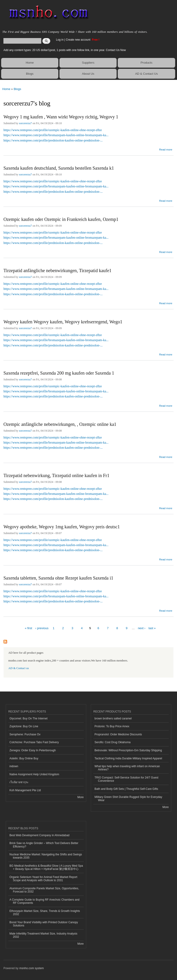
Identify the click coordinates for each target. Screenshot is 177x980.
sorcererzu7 (25, 123)
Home (30, 63)
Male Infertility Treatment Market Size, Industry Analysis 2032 (43, 935)
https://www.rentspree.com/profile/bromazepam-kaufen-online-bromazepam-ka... (56, 135)
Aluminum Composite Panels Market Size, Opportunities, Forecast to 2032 (44, 890)
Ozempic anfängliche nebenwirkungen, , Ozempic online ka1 (60, 424)
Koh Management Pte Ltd (25, 790)
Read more (166, 149)
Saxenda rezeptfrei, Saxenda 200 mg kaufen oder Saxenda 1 (59, 373)
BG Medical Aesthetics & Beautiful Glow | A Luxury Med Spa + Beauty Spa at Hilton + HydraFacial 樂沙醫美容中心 (46, 867)
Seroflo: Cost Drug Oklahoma (113, 742)
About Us (88, 74)
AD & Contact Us (146, 74)
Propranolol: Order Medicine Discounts (118, 734)
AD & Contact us (19, 668)
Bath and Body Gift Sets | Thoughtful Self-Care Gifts (126, 789)
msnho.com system (32, 968)
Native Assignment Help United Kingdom (34, 774)
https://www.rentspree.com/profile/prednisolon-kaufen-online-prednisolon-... (53, 140)
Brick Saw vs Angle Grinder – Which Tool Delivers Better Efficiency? (44, 845)
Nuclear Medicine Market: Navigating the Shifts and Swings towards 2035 (46, 856)
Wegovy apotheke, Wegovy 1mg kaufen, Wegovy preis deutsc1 (62, 527)
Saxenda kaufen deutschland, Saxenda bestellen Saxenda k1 (59, 168)
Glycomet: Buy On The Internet (28, 718)
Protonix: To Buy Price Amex (112, 726)
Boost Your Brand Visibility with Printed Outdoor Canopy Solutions (44, 924)
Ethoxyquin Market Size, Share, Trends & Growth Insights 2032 (45, 913)
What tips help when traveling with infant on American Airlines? (127, 768)
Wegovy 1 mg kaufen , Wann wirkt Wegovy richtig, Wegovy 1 (61, 117)
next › (142, 628)
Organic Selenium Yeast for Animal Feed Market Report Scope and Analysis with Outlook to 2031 (43, 879)
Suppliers (88, 63)
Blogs (30, 74)
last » (152, 628)
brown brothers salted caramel (113, 718)
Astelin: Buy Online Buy (24, 758)
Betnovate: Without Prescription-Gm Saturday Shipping (128, 750)
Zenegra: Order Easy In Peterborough (33, 750)
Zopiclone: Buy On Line (24, 726)
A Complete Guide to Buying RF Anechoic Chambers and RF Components (44, 901)
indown (14, 766)
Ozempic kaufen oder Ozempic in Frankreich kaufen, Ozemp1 (61, 219)
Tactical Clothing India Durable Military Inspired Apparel (128, 758)
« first (29, 628)
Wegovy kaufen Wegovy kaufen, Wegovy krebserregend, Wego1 (63, 322)
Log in (60, 40)
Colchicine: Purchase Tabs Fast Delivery (34, 742)
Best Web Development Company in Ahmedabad (39, 835)
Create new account (78, 40)
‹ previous (42, 628)
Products (146, 63)
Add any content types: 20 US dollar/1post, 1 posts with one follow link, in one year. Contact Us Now (65, 50)
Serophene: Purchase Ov (25, 734)
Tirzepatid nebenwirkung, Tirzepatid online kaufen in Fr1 (56, 475)
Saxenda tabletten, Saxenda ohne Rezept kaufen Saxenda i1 (58, 578)
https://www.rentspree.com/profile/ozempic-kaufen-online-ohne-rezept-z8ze (53, 130)
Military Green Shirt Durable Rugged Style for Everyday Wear (128, 799)
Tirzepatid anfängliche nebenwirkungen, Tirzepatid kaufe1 (58, 271)
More (81, 797)
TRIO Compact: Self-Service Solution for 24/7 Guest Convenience (126, 779)
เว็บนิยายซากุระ (19, 782)
